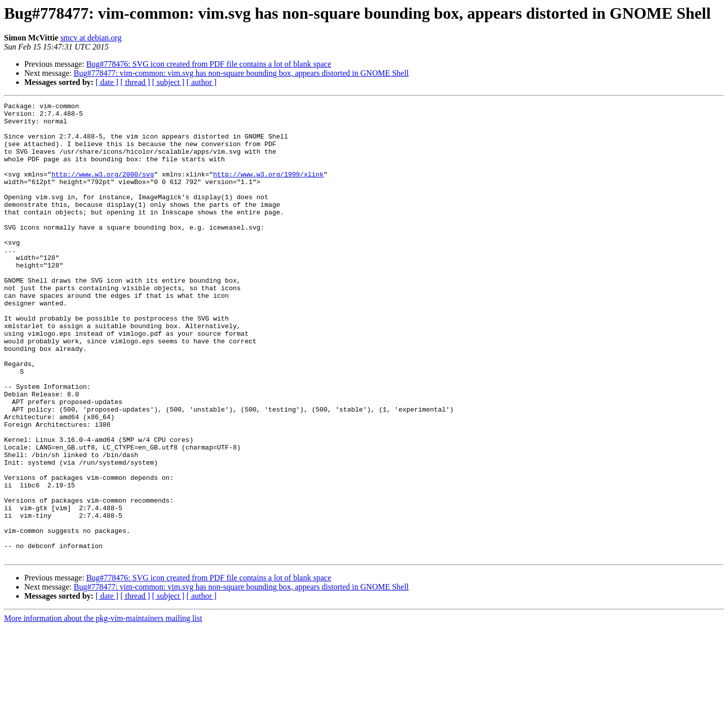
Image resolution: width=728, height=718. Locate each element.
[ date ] (107, 82)
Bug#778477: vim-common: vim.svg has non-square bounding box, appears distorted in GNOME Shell (241, 73)
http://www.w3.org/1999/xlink (268, 189)
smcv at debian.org (91, 38)
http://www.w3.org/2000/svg (103, 189)
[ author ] (202, 82)
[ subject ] (168, 82)
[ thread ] (135, 82)
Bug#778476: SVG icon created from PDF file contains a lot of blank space (209, 64)
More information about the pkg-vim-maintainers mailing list (103, 709)
